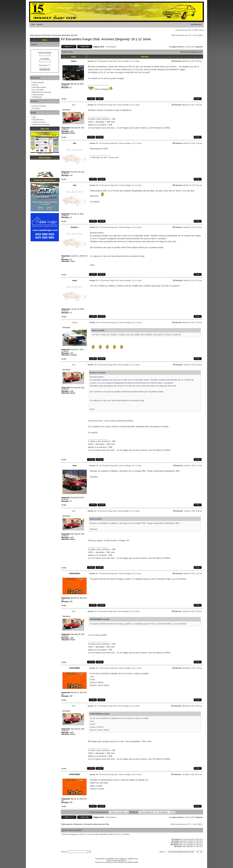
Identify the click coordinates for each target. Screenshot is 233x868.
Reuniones (47, 35)
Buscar (40, 24)
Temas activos (38, 95)
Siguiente (199, 47)
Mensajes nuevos (39, 87)
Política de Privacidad (41, 124)
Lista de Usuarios (39, 106)
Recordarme (45, 65)
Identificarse (196, 24)
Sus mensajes (38, 90)
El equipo (36, 108)
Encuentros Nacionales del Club (65, 35)
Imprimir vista (67, 52)
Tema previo (185, 52)
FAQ (33, 24)
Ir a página (173, 47)
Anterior (181, 47)
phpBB (110, 859)
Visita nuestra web (45, 154)
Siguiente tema (197, 52)
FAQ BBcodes (38, 120)
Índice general (35, 35)
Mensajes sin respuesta (42, 92)
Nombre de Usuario (45, 52)
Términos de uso (39, 122)
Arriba (64, 99)
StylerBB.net (122, 860)
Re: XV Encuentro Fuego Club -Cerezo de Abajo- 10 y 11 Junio (117, 61)
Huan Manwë (119, 862)
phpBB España (133, 862)
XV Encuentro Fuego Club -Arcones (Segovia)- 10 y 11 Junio (106, 39)
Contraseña (45, 59)
